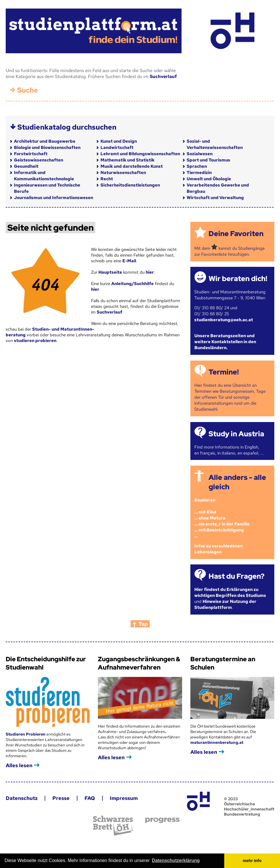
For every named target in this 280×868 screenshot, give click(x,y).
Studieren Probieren (26, 734)
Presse (61, 798)
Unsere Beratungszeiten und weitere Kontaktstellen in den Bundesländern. (225, 342)
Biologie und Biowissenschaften (47, 148)
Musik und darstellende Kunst (132, 166)
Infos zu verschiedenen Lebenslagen (219, 549)
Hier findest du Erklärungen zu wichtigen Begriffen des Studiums (230, 592)
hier (150, 272)
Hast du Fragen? (236, 576)
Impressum (124, 798)
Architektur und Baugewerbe (45, 141)
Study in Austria (236, 434)
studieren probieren (35, 341)
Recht (107, 179)
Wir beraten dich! (238, 279)
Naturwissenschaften (123, 173)
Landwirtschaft (117, 148)
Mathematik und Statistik (127, 160)
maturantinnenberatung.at (217, 742)
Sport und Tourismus (208, 160)
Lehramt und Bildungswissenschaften (140, 154)
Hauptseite (110, 272)
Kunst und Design (119, 141)
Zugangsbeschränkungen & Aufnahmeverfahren (139, 663)
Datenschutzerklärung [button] (176, 860)
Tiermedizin (199, 173)
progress (162, 820)
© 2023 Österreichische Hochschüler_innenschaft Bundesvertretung (249, 806)
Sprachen (197, 166)
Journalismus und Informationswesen (53, 198)
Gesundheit (26, 166)
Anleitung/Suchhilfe (132, 284)
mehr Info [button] (252, 861)
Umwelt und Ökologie (209, 179)
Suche (28, 90)
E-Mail (129, 261)
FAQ (90, 798)
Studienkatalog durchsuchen (67, 127)
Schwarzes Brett (113, 826)
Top (143, 624)
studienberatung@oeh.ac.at (224, 320)
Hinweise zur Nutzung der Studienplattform (225, 604)
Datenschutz (22, 798)
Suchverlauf (163, 76)
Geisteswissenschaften (39, 160)
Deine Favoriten (236, 234)
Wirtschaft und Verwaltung (215, 198)
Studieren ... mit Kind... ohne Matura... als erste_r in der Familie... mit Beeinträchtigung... (222, 518)
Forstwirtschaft (31, 154)
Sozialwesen (200, 154)
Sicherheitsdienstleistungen (130, 185)
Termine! (224, 372)
